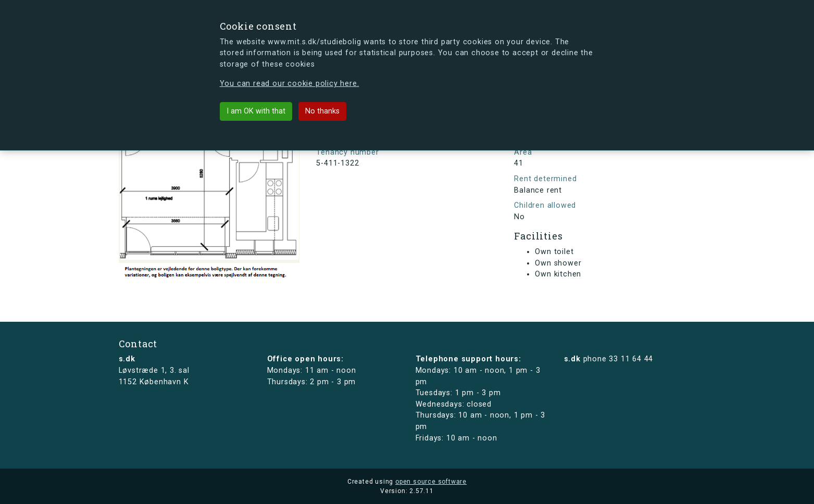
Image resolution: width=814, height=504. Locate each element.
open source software (431, 482)
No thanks (322, 111)
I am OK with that (256, 111)
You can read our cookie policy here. (290, 84)
